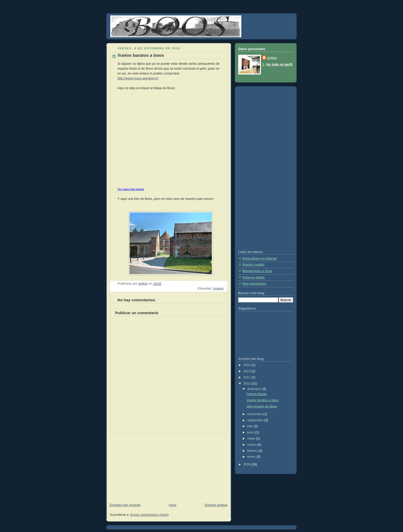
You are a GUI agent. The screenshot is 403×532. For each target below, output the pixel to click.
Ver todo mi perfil (279, 64)
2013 (248, 371)
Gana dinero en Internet (259, 258)
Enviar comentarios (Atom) (149, 515)
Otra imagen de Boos (262, 406)
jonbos (272, 58)
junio (251, 432)
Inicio (173, 505)
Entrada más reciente (125, 505)
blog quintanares (254, 284)
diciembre (255, 389)
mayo (252, 438)
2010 (248, 384)
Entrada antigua (216, 505)
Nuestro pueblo (253, 265)
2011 (248, 377)
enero (252, 457)
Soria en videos (254, 277)
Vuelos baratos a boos (263, 400)
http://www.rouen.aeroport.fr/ (138, 78)
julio (251, 426)
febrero (253, 451)
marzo (252, 445)
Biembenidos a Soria (257, 271)
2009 (248, 464)
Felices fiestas (257, 394)
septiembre (256, 420)
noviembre (255, 414)
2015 (248, 365)
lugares (218, 288)
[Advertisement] (145, 466)
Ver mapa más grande (131, 189)
